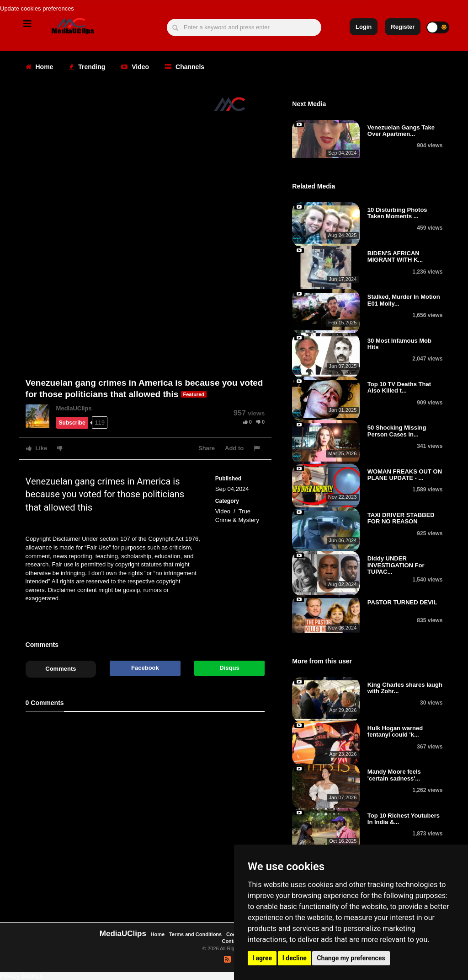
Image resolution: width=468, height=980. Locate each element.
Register (403, 27)
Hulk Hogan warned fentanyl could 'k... (395, 731)
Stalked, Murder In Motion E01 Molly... (404, 300)
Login (364, 27)
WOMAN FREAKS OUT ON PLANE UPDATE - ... (405, 475)
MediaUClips (74, 408)
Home (40, 67)
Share (207, 448)
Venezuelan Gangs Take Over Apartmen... (401, 131)
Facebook (145, 668)
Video (135, 67)
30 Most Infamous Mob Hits (399, 344)
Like (37, 448)
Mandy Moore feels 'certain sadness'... (394, 775)
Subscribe (72, 423)
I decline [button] (295, 958)
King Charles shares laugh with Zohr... (405, 688)
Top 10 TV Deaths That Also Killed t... (399, 387)
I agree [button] (262, 958)
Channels (185, 67)
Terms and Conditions (195, 934)
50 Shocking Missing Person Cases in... (397, 431)
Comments (61, 669)
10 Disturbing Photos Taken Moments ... (397, 213)
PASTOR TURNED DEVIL (402, 602)
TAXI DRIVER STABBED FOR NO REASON (401, 518)
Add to (234, 448)
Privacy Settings (21, 976)
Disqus (229, 668)
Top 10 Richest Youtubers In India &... (404, 819)
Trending (87, 67)
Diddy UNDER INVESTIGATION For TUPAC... (396, 565)
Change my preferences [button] (351, 958)
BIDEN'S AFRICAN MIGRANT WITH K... (395, 256)
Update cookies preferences (37, 8)
